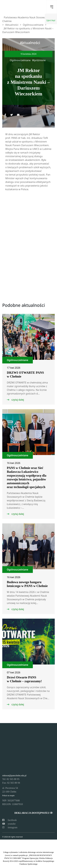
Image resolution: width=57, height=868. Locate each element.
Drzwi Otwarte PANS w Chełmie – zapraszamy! (24, 679)
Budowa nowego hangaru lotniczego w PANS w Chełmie (27, 584)
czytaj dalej (17, 400)
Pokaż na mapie (8, 796)
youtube (9, 824)
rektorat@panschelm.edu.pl (14, 775)
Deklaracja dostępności (33, 813)
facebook (9, 820)
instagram (10, 827)
